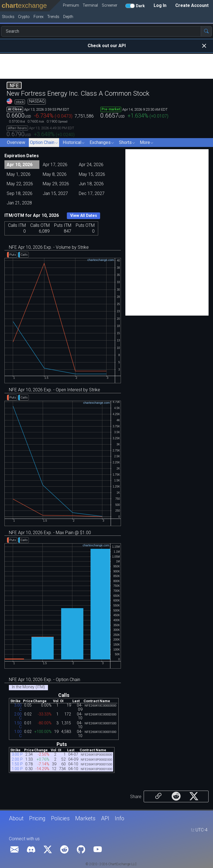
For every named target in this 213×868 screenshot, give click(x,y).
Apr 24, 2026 (91, 165)
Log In (160, 5)
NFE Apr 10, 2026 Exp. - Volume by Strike (49, 247)
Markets (85, 818)
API (105, 818)
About (16, 818)
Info (120, 818)
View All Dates (84, 216)
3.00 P (17, 754)
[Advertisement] (106, 66)
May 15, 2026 (92, 174)
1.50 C (18, 725)
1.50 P (17, 764)
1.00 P (17, 769)
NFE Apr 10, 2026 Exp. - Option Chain (45, 680)
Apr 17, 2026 (55, 165)
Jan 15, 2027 (55, 193)
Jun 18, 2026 (91, 184)
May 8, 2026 (55, 174)
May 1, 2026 (19, 174)
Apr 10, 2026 (20, 165)
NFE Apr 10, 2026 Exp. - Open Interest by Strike (54, 390)
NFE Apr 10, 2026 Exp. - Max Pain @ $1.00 (50, 533)
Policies (60, 818)
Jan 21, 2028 (19, 203)
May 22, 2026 (20, 184)
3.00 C (18, 707)
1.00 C (18, 734)
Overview (16, 142)
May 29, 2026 (56, 184)
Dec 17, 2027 (92, 193)
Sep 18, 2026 (20, 193)
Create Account (192, 5)
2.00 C (18, 716)
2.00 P (17, 759)
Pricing (37, 818)
